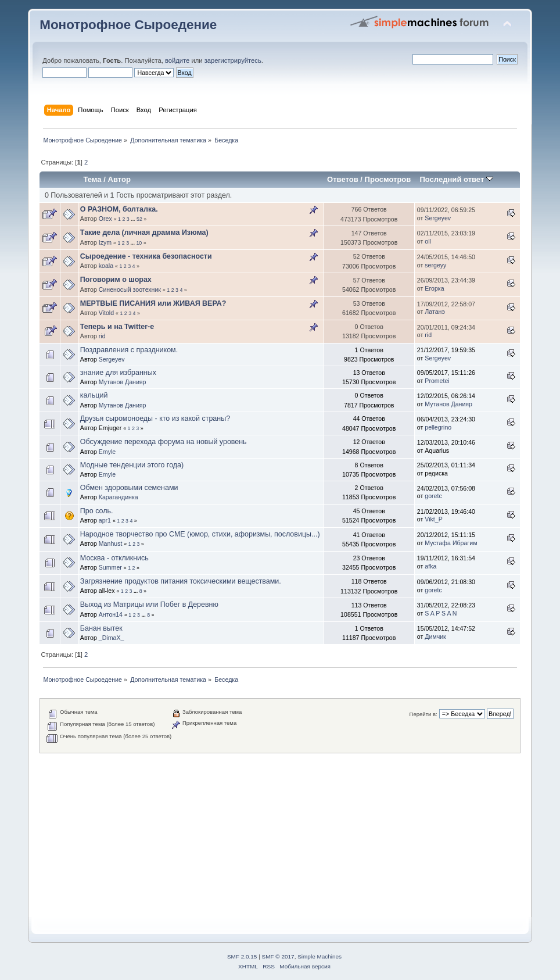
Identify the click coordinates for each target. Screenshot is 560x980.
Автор (119, 179)
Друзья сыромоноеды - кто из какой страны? (155, 419)
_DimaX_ (112, 638)
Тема (92, 179)
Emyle (107, 452)
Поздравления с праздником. (129, 350)
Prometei (437, 381)
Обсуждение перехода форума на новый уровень (164, 442)
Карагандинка (119, 497)
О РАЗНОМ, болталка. (119, 209)
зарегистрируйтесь (233, 60)
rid (102, 336)
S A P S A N (441, 613)
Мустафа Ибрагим (451, 543)
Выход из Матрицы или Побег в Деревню (149, 605)
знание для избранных (118, 373)
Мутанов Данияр (123, 382)
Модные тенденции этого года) (132, 465)
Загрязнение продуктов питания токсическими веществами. (181, 581)
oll (428, 241)
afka (430, 566)
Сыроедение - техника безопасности (146, 256)
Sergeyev (438, 218)
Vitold (106, 313)
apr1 (105, 520)
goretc (433, 496)
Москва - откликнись (114, 558)
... (134, 219)
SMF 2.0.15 (242, 956)
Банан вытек (101, 628)
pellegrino (438, 427)
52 (139, 219)
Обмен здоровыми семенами (129, 488)
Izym (105, 242)
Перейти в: (423, 714)
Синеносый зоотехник (130, 289)
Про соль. (97, 511)
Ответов (343, 179)
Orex (105, 219)
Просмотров (388, 179)
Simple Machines (320, 956)
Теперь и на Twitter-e (117, 327)
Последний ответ (456, 179)
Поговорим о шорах (116, 280)
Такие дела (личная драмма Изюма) (144, 233)
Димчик (435, 636)
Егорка (434, 288)
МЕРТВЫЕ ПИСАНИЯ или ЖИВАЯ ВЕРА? (153, 303)
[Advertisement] (280, 835)
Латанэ (435, 312)
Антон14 (111, 614)
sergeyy (435, 265)
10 (139, 243)
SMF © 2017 (278, 956)
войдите (177, 60)
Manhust (111, 543)
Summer (110, 567)
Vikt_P (433, 519)
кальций (94, 395)
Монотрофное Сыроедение (128, 25)
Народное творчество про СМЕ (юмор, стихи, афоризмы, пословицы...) (200, 534)
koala (106, 266)
